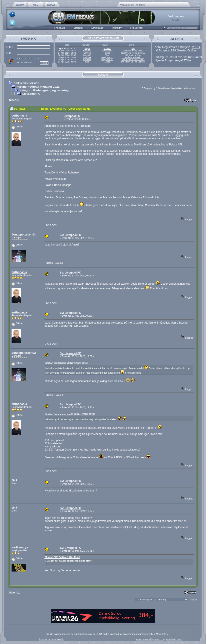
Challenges (107, 51)
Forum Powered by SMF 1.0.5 (150, 639)
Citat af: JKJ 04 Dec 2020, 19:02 (62, 557)
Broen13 (87, 55)
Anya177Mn (183, 60)
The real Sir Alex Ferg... (133, 51)
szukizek (87, 51)
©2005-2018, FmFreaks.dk (51, 639)
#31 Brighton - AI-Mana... (133, 60)
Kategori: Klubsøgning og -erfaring (44, 90)
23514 (196, 47)
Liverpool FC (31, 94)
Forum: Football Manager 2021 (38, 87)
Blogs (107, 53)
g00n (87, 62)
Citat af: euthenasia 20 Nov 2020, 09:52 (66, 363)
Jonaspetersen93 (24, 234)
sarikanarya (20, 547)
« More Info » (161, 634)
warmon (87, 53)
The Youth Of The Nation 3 (133, 62)
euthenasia (19, 116)
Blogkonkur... (107, 57)
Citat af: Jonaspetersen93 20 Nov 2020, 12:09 (70, 414)
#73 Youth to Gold (133, 55)
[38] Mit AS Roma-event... (133, 53)
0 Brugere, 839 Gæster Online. (176, 50)
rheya (87, 48)
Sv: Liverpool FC (70, 235)
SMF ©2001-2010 (174, 639)
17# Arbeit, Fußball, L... (133, 57)
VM (133, 48)
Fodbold (107, 48)
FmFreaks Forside (26, 83)
